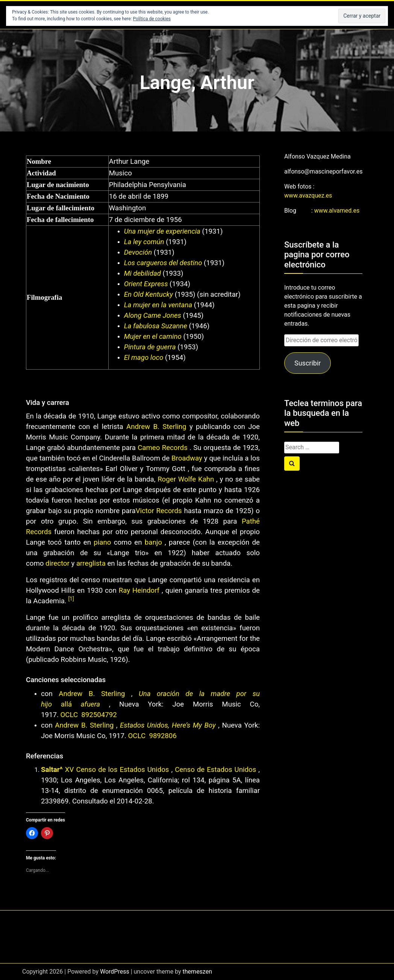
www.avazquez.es (308, 196)
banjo (153, 542)
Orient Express (146, 284)
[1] (71, 599)
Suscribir (308, 363)
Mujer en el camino (153, 337)
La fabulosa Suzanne (156, 326)
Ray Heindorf (139, 590)
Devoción (138, 252)
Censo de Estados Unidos (214, 770)
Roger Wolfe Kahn (186, 479)
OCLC (70, 715)
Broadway (187, 458)
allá (66, 704)
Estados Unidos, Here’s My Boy (168, 725)
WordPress (115, 972)
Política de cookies (152, 19)
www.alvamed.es (337, 211)
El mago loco (144, 358)
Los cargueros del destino (163, 263)
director (58, 563)
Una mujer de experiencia (162, 231)
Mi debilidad (142, 273)
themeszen (197, 972)
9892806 (163, 736)
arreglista (91, 563)
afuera (90, 704)
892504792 (99, 715)
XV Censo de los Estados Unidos (117, 770)
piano (102, 542)
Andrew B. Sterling (156, 427)
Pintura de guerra (150, 347)
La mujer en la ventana (158, 305)
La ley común (144, 242)
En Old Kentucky (149, 294)
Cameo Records (163, 448)
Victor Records (159, 511)
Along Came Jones (153, 316)
